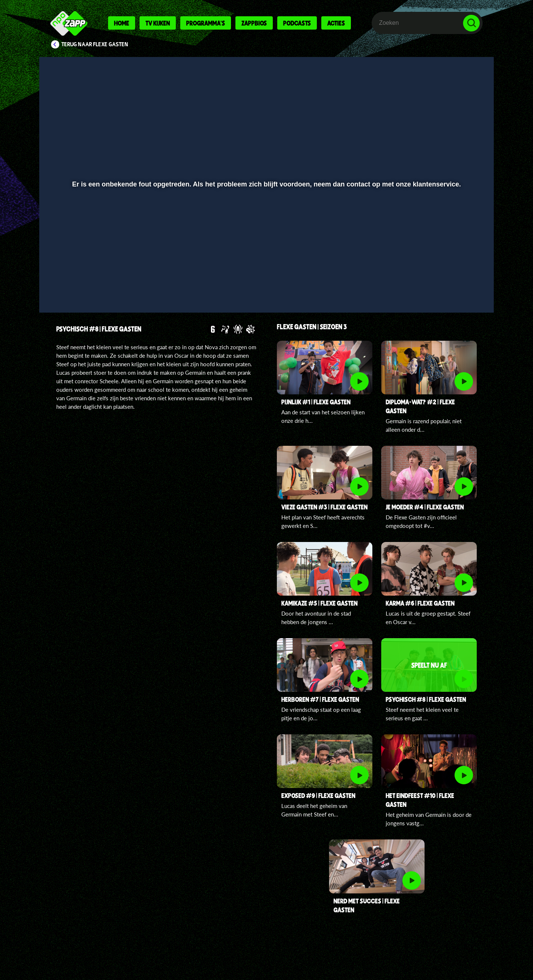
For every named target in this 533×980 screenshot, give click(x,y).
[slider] (266, 272)
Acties (336, 23)
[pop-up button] (448, 287)
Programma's (206, 23)
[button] (69, 287)
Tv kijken (158, 23)
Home (122, 23)
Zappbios (254, 23)
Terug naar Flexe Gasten (95, 44)
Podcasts (297, 23)
